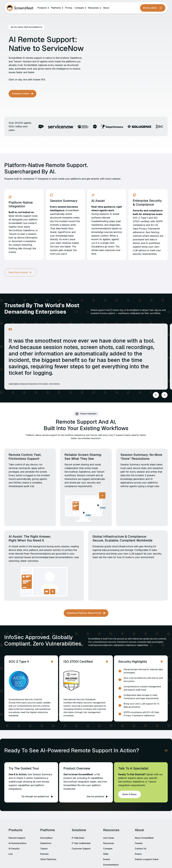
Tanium (44, 849)
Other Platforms (48, 859)
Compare (79, 8)
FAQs (106, 854)
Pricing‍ (69, 8)
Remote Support (17, 838)
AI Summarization (18, 843)
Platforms (56, 8)
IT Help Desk (78, 838)
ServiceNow (46, 838)
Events (107, 859)
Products (42, 8)
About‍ (106, 8)
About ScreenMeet (144, 838)
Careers (139, 843)
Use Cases (109, 838)
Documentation (111, 865)
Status (138, 854)
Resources (93, 8)
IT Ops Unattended (81, 843)
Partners (44, 854)
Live (11, 854)
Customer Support (81, 849)
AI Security (14, 849)
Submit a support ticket (147, 859)
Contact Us (141, 849)
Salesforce (46, 843)
